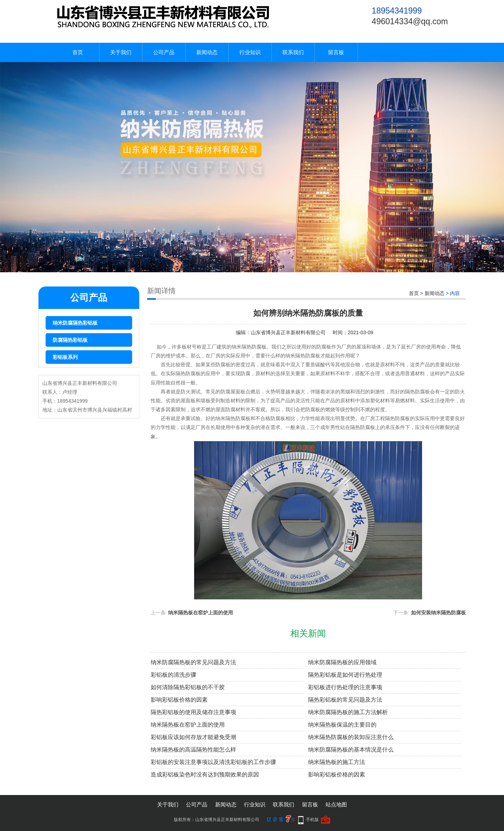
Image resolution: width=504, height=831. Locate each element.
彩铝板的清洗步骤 (173, 675)
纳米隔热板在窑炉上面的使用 (201, 613)
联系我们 (293, 52)
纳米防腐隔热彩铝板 (75, 323)
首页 (78, 52)
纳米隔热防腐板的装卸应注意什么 (351, 737)
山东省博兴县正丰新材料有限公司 (288, 332)
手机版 (312, 820)
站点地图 (336, 804)
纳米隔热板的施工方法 (337, 762)
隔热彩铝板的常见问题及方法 (345, 700)
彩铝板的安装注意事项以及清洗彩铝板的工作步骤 (213, 762)
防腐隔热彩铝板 (70, 340)
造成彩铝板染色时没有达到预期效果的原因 (205, 775)
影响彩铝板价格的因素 (179, 700)
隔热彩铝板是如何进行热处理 (345, 675)
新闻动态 (207, 52)
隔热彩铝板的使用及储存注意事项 (193, 712)
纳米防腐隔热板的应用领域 (342, 662)
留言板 (336, 52)
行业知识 (250, 52)
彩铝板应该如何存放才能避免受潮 (193, 737)
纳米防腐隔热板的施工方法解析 (348, 712)
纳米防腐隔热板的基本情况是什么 (351, 750)
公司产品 (164, 52)
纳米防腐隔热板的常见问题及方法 (193, 662)
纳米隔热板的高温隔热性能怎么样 (193, 750)
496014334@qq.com (410, 21)
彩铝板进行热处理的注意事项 (345, 687)
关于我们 (121, 52)
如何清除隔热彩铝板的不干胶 (188, 687)
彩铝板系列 (65, 357)
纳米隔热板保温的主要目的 (342, 725)
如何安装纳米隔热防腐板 (438, 613)
